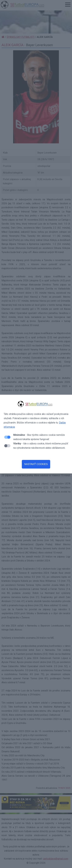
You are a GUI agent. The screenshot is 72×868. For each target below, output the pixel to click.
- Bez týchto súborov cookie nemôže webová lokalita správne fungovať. (39, 437)
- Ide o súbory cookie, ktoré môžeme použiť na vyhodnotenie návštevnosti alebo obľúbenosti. (41, 446)
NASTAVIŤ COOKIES (36, 464)
